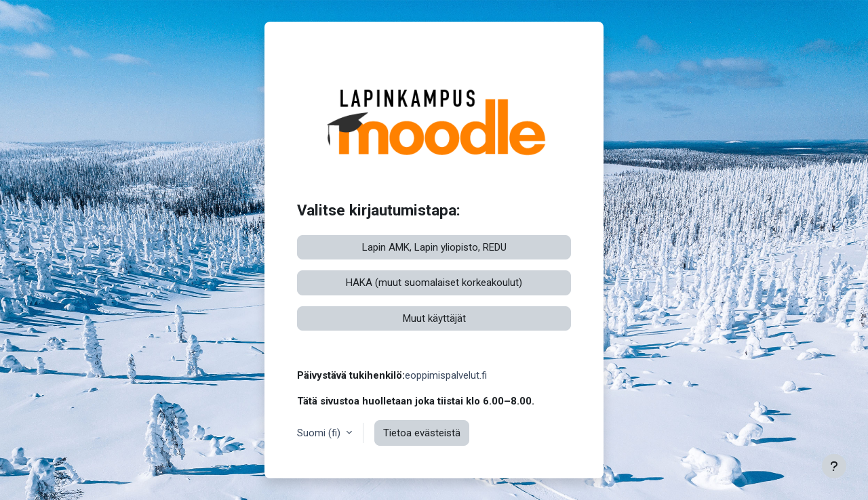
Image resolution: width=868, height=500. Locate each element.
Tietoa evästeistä (422, 433)
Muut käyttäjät (434, 318)
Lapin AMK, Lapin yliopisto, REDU (434, 247)
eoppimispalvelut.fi (446, 375)
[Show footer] (834, 466)
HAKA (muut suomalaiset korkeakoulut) (434, 283)
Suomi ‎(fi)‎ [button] (320, 433)
